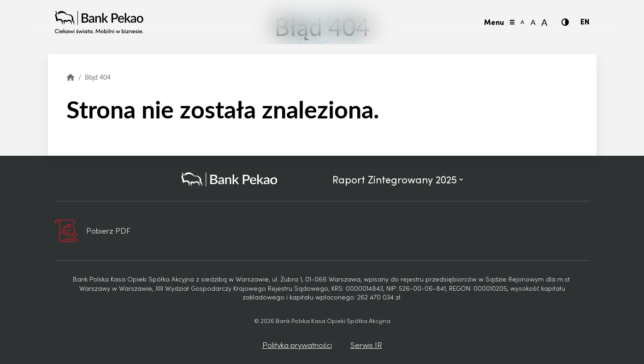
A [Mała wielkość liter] (522, 22)
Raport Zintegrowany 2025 (398, 179)
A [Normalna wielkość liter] (533, 22)
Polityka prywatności (297, 345)
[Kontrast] (565, 22)
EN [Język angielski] (585, 21)
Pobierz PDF (108, 230)
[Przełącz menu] (512, 22)
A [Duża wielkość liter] (544, 22)
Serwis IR (366, 345)
